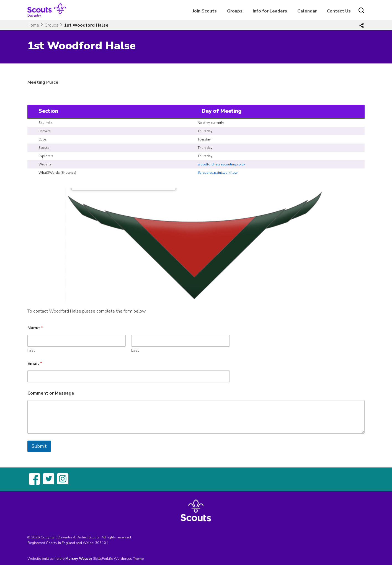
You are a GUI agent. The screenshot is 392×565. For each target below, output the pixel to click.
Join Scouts (205, 11)
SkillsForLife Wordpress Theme (118, 559)
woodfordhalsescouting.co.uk (221, 164)
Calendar (307, 11)
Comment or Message (51, 393)
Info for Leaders (270, 11)
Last (135, 350)
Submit (39, 446)
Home (33, 25)
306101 (102, 543)
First (31, 350)
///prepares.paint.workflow (218, 173)
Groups (235, 11)
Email (35, 364)
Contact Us (339, 11)
